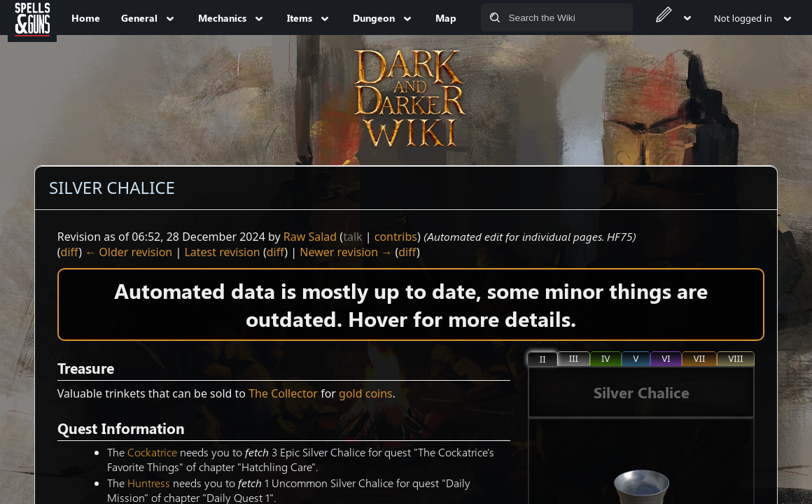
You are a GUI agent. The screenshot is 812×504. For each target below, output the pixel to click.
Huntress (149, 483)
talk (352, 237)
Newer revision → (346, 252)
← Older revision (128, 252)
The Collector (283, 393)
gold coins (366, 393)
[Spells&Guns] (32, 17)
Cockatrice (152, 452)
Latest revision (222, 252)
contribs (396, 237)
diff (70, 252)
